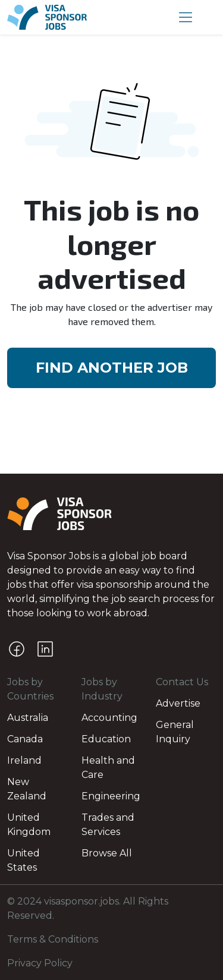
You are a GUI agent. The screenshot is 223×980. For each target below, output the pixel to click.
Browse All (107, 853)
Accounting (109, 718)
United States (23, 860)
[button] (186, 17)
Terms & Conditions (53, 939)
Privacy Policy (40, 963)
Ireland (24, 760)
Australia (28, 718)
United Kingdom (29, 825)
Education (106, 739)
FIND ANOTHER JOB (112, 368)
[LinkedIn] (45, 649)
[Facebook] (17, 649)
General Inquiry (175, 732)
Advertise (178, 703)
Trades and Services (108, 825)
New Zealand (27, 789)
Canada (25, 739)
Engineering (111, 796)
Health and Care (108, 768)
